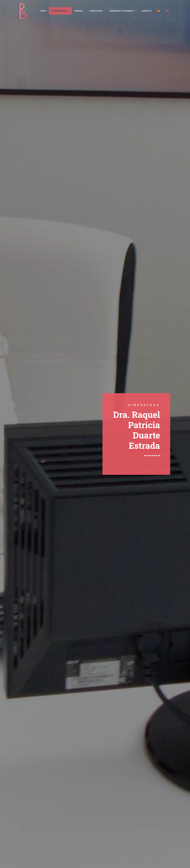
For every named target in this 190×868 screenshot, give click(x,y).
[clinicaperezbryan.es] (23, 11)
